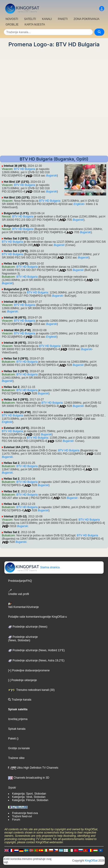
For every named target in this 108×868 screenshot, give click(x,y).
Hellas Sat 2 (11, 387)
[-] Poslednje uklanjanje (22, 680)
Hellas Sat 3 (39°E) (16, 239)
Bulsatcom (8, 267)
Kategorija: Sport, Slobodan (29, 794)
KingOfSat (91, 861)
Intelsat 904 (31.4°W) (17, 330)
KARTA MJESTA (35, 25)
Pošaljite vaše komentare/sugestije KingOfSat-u (37, 617)
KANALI (47, 19)
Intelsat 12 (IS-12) (15, 516)
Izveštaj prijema (18, 719)
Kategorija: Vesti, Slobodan (29, 797)
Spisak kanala (17, 729)
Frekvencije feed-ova (25, 813)
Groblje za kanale (19, 748)
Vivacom (7, 169)
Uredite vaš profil (19, 592)
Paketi (12, 739)
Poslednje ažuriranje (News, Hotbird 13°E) (36, 650)
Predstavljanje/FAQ (20, 581)
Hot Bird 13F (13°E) (16, 182)
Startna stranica (32, 567)
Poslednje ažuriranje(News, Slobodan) (23, 639)
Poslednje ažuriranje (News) (28, 627)
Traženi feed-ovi (22, 816)
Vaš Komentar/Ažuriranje (24, 606)
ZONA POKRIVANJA (87, 19)
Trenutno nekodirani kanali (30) (31, 690)
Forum (16, 820)
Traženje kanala (20, 700)
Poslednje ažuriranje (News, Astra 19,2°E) (36, 660)
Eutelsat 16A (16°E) (16, 428)
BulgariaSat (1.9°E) (16, 213)
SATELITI (30, 19)
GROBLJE (12, 25)
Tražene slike (16, 758)
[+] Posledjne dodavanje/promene (29, 670)
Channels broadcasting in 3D (29, 778)
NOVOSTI (12, 19)
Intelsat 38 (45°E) (15, 166)
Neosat (6, 217)
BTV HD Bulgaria (24, 169)
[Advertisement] (54, 102)
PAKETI (63, 19)
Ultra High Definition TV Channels (33, 768)
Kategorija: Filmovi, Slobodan (30, 800)
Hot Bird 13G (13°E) (17, 198)
